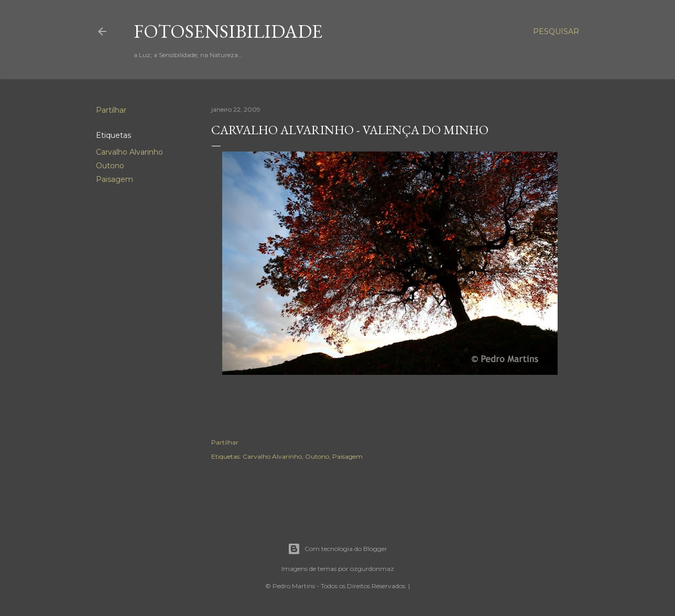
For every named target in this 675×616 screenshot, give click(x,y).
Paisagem (115, 179)
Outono (110, 166)
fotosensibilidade (228, 31)
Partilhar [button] (111, 110)
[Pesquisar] (556, 31)
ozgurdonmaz (372, 569)
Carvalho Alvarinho (129, 152)
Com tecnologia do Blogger (337, 549)
